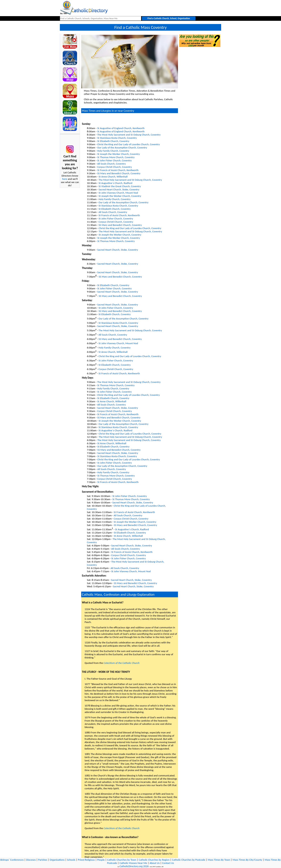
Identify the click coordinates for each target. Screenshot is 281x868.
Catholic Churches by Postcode (189, 860)
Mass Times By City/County (247, 860)
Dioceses (31, 860)
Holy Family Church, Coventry (113, 151)
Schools (71, 860)
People (101, 860)
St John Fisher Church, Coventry (114, 160)
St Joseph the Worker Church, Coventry (118, 154)
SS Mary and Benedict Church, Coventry (119, 173)
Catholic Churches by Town (122, 860)
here (65, 179)
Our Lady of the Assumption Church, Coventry (122, 148)
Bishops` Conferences (12, 860)
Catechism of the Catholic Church (122, 663)
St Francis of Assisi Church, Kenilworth (118, 170)
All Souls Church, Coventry (111, 164)
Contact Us (168, 863)
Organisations (57, 860)
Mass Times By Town (219, 860)
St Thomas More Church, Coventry (116, 157)
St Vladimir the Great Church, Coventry (120, 186)
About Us (155, 863)
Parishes (43, 860)
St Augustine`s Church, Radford (115, 183)
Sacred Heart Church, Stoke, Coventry (119, 189)
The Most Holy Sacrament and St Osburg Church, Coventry (129, 135)
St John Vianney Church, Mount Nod (118, 193)
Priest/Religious (86, 860)
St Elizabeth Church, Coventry (113, 141)
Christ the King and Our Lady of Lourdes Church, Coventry (128, 144)
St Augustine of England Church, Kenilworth (121, 128)
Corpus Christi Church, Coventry (114, 167)
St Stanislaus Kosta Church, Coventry (117, 138)
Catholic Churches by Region (154, 860)
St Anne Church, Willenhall (113, 177)
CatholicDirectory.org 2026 (134, 866)
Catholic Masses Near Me (133, 863)
